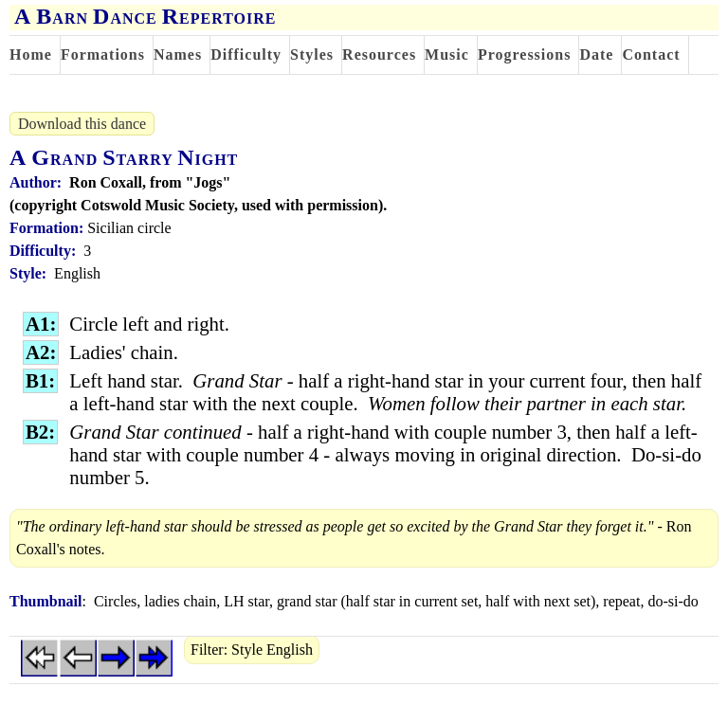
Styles (312, 54)
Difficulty (246, 54)
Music (447, 54)
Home (31, 54)
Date (596, 54)
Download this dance (82, 124)
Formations (103, 54)
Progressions (525, 54)
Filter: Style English (252, 650)
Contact (651, 54)
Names (178, 54)
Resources (379, 54)
